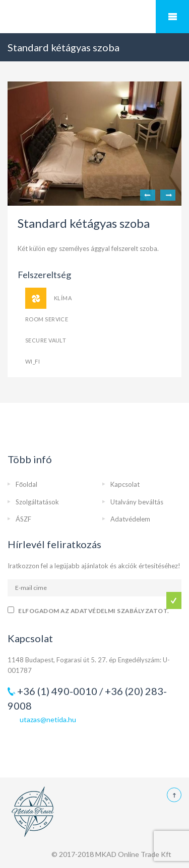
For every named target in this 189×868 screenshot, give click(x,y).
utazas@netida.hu (48, 719)
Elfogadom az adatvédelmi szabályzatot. (93, 611)
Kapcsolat (125, 484)
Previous (148, 195)
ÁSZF (23, 519)
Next (168, 195)
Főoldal (26, 484)
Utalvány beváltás (137, 502)
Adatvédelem (130, 519)
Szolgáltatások (37, 502)
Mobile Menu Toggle (172, 17)
